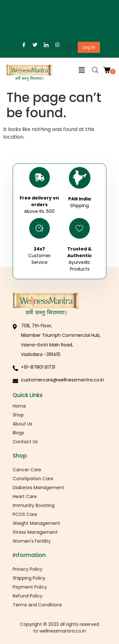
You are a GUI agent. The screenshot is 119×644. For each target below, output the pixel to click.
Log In (89, 47)
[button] (82, 70)
